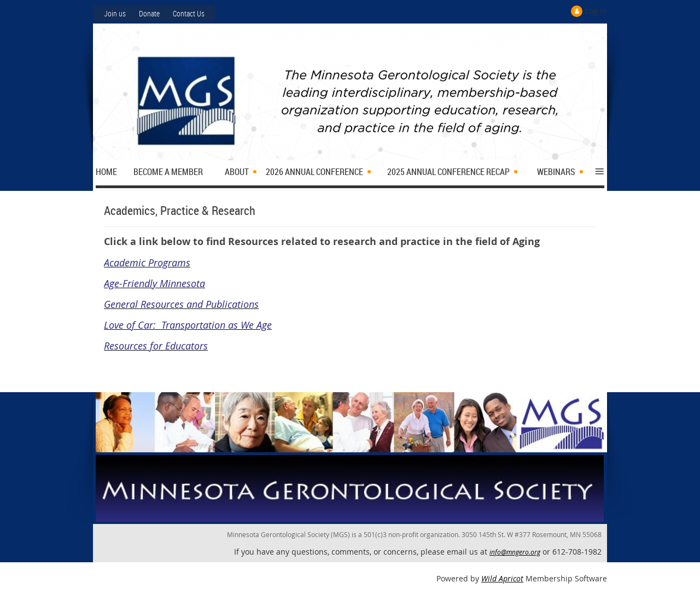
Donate (149, 13)
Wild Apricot (502, 578)
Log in (596, 11)
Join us (115, 13)
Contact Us (189, 13)
